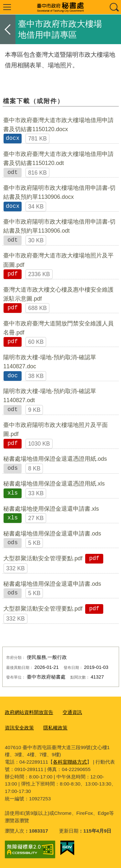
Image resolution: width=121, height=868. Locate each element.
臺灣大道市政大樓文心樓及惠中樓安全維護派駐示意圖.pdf (58, 294)
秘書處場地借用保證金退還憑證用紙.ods (55, 459)
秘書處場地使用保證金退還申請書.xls (51, 509)
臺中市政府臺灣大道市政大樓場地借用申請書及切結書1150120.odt (58, 159)
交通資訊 (72, 712)
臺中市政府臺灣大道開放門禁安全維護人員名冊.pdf (58, 328)
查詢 (114, 7)
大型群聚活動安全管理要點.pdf (43, 558)
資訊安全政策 (19, 728)
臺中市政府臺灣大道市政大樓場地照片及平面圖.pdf (58, 260)
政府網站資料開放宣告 (29, 712)
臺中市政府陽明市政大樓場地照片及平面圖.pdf (55, 429)
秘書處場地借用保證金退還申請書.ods (52, 534)
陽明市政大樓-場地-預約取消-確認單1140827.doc (50, 362)
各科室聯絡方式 (70, 762)
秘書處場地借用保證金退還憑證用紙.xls (54, 484)
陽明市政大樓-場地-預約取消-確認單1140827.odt (50, 396)
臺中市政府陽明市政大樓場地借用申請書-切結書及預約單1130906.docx (59, 192)
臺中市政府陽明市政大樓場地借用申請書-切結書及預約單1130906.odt (59, 226)
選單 (7, 7)
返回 (8, 29)
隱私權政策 (55, 728)
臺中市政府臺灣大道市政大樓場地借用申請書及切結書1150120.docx (58, 125)
